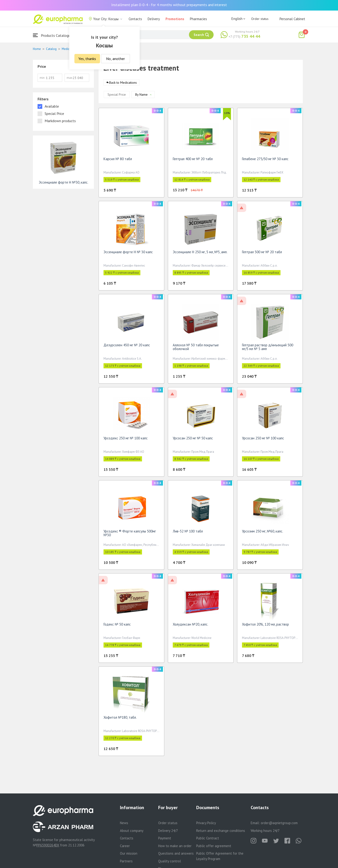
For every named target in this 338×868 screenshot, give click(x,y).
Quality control (170, 861)
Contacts (135, 19)
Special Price (117, 96)
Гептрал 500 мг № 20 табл (262, 254)
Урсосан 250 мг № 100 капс (263, 440)
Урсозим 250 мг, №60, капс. (263, 533)
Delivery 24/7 (168, 831)
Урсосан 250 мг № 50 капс (193, 440)
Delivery (154, 19)
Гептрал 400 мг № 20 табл (193, 160)
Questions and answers (176, 853)
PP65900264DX (48, 845)
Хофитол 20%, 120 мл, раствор (265, 626)
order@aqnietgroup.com (279, 823)
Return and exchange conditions (221, 831)
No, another (115, 59)
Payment (165, 838)
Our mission (129, 853)
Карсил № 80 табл (118, 160)
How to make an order (175, 846)
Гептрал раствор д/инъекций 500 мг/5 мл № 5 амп (268, 349)
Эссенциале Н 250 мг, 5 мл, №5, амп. (200, 254)
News (124, 823)
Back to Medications (123, 84)
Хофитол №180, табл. (120, 719)
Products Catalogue (53, 35)
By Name (141, 96)
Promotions (175, 19)
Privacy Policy (206, 823)
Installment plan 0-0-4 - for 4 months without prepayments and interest (169, 5)
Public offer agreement (214, 846)
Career (125, 846)
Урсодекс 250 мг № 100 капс (126, 440)
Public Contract (208, 838)
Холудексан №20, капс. (190, 626)
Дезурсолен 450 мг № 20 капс (127, 347)
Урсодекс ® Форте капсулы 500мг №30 (130, 535)
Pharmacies (198, 19)
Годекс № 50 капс (117, 626)
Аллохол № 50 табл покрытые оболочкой (196, 349)
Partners (126, 861)
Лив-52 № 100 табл (188, 533)
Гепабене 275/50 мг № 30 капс (265, 160)
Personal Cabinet (292, 19)
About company (132, 831)
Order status (260, 19)
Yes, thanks (87, 59)
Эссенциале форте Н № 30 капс (128, 254)
